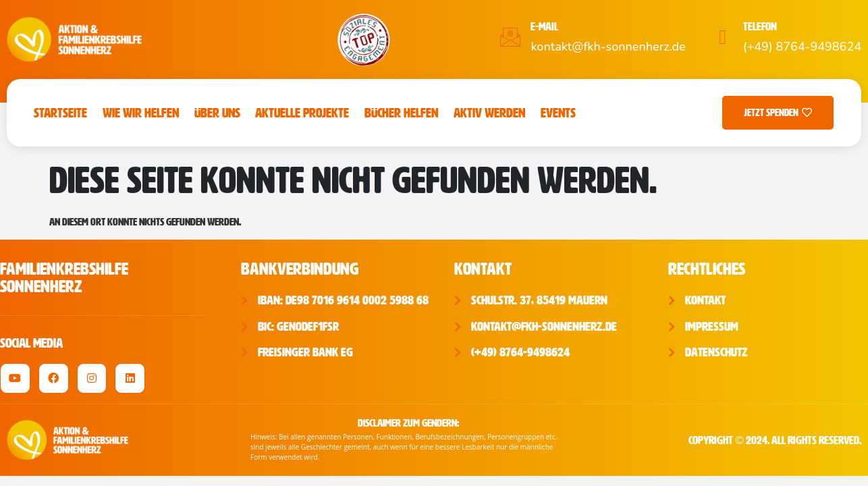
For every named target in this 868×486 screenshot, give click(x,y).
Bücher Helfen (401, 113)
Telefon (760, 26)
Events (558, 113)
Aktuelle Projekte (302, 113)
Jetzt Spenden (778, 113)
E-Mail (544, 26)
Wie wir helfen (141, 113)
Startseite (60, 113)
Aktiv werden (489, 113)
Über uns (217, 113)
